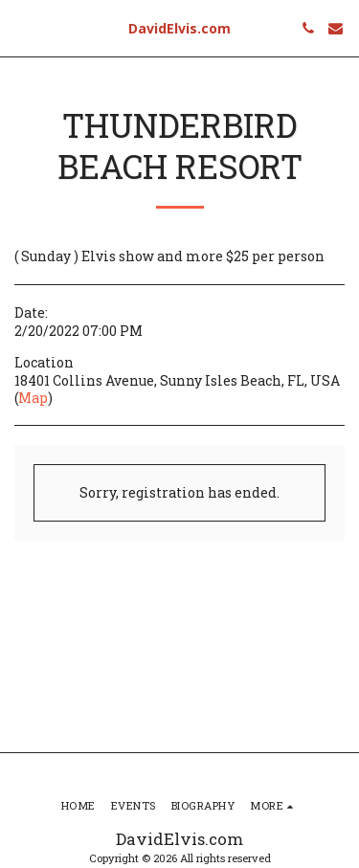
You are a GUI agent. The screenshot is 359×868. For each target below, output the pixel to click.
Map (33, 398)
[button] (21, 28)
